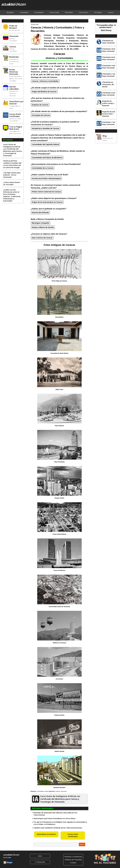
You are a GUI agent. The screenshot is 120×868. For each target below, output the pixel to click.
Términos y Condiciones (73, 857)
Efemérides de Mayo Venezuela (108, 42)
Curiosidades (40, 791)
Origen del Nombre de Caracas (44, 92)
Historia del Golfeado (40, 213)
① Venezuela (40, 862)
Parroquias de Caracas (41, 115)
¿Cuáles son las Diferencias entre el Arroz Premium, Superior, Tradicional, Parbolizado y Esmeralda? (12, 195)
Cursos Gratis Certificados (73, 835)
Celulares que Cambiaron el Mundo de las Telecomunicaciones (58, 828)
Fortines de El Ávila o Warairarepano (46, 178)
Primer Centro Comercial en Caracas (46, 192)
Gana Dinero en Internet (46, 834)
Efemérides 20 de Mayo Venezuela (109, 58)
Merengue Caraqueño (41, 223)
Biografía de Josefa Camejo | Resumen (108, 103)
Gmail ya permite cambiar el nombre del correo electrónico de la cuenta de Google (12, 164)
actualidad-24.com (13, 4)
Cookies (73, 863)
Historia (47, 791)
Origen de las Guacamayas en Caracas (47, 202)
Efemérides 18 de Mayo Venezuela (109, 50)
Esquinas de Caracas (40, 105)
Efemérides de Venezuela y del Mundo (108, 84)
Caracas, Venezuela (61, 791)
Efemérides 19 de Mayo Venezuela (109, 67)
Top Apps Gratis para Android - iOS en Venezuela (12, 175)
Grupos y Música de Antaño (43, 227)
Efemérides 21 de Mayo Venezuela (109, 75)
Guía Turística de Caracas (42, 238)
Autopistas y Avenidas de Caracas (46, 128)
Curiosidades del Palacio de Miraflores (47, 158)
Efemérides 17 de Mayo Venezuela (109, 123)
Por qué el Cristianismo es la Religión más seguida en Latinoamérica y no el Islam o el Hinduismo (60, 823)
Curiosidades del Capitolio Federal (45, 144)
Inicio (40, 856)
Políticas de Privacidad (73, 860)
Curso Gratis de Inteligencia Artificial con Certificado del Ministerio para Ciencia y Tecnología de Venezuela (12, 150)
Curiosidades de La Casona (43, 168)
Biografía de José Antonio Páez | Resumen (109, 114)
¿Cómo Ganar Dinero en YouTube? (12, 183)
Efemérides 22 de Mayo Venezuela (109, 94)
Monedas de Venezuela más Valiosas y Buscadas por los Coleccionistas (55, 814)
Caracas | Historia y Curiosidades (45, 81)
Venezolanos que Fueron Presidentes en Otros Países (54, 818)
